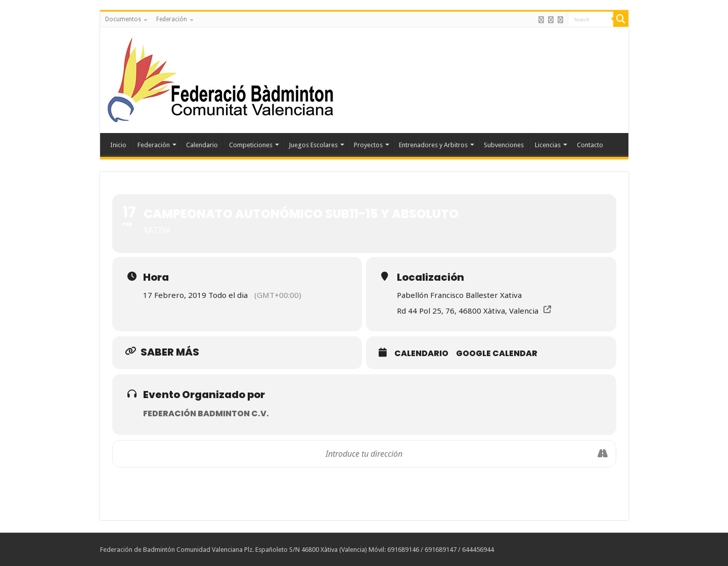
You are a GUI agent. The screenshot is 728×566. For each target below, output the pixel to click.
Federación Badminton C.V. (206, 413)
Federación (172, 19)
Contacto (590, 145)
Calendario (202, 145)
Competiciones (251, 145)
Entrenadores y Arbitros (433, 145)
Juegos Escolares (313, 145)
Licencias (548, 145)
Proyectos (368, 145)
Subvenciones (504, 145)
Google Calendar (497, 353)
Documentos (123, 19)
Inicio (118, 145)
